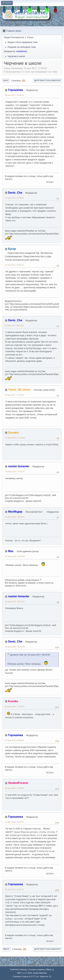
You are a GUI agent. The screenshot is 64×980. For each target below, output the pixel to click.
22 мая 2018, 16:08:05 (14, 740)
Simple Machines (40, 973)
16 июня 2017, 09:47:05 (15, 647)
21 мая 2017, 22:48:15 (14, 265)
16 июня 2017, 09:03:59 (15, 556)
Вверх (6, 949)
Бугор (12, 249)
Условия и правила (37, 970)
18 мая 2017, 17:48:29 (14, 95)
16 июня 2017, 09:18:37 (15, 602)
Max (11, 551)
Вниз (6, 81)
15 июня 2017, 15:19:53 (15, 438)
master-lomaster (19, 466)
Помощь (23, 970)
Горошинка (15, 90)
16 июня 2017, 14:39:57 (15, 707)
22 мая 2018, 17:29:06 (14, 788)
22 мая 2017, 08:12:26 (14, 326)
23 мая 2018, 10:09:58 (14, 822)
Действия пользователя (47, 81)
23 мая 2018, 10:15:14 (14, 889)
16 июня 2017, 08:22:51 (15, 517)
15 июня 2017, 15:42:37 (15, 472)
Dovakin (13, 433)
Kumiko (13, 701)
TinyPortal (14, 970)
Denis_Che (15, 193)
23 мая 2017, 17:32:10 (14, 395)
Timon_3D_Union (19, 390)
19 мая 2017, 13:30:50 (14, 198)
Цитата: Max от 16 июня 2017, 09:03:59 (30, 655)
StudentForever (18, 783)
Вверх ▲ (50, 970)
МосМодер (15, 512)
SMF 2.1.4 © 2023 (24, 973)
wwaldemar (22, 51)
